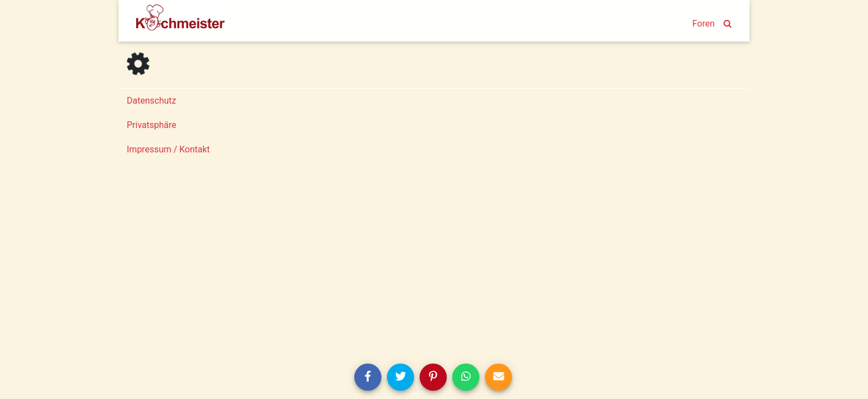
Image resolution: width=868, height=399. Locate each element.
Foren (704, 24)
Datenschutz (151, 101)
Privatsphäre (152, 125)
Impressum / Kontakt (168, 149)
